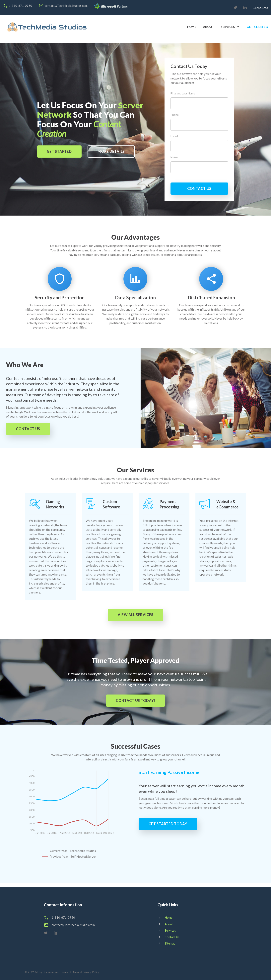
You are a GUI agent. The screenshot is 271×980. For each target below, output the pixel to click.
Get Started (257, 27)
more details (111, 151)
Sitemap (170, 943)
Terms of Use (68, 972)
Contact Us (172, 937)
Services (228, 27)
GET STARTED (59, 151)
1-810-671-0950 (20, 6)
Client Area (260, 8)
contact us (199, 188)
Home (192, 27)
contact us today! (135, 700)
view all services (135, 615)
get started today (168, 824)
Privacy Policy (91, 972)
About (209, 27)
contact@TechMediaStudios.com (66, 6)
